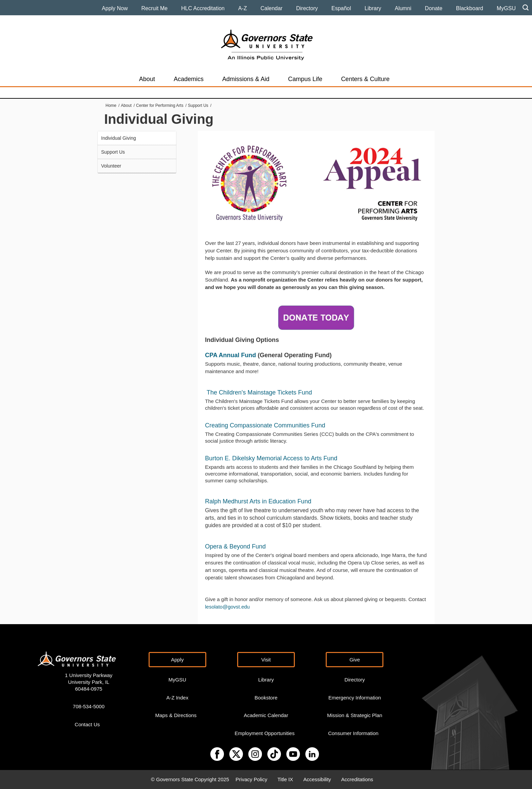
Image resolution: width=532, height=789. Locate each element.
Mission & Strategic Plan (355, 715)
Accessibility (317, 779)
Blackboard (470, 8)
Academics (189, 79)
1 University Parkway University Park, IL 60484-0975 (89, 682)
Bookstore (266, 698)
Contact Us (87, 724)
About (147, 79)
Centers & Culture (365, 79)
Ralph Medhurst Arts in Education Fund (258, 501)
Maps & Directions (176, 715)
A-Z (243, 8)
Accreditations (357, 779)
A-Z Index (177, 698)
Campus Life (305, 79)
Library (373, 8)
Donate (434, 8)
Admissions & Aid (246, 79)
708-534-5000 (89, 706)
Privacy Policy (251, 779)
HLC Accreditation (203, 8)
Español (341, 8)
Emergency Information (355, 698)
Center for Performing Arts (160, 105)
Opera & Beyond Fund (235, 546)
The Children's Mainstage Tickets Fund (259, 392)
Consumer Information (353, 733)
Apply (177, 660)
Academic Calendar (266, 715)
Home (111, 105)
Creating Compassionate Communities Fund (265, 425)
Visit (266, 660)
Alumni (403, 8)
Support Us (198, 105)
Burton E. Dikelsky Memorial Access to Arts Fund (271, 458)
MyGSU (506, 8)
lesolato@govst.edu (227, 607)
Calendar (272, 8)
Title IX (285, 779)
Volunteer (111, 166)
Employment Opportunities (264, 733)
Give (355, 660)
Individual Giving (119, 138)
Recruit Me (155, 8)
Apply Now (115, 8)
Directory (307, 8)
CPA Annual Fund (230, 355)
